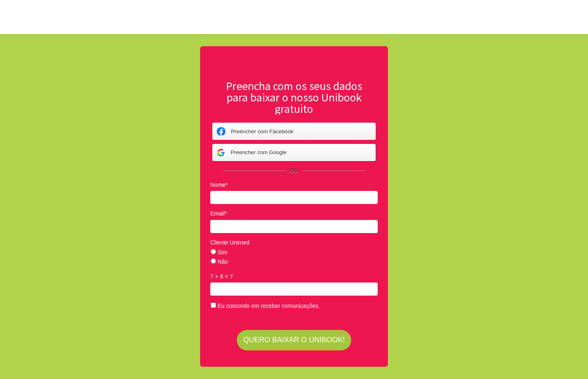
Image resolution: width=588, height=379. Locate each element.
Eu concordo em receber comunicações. (265, 306)
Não (219, 262)
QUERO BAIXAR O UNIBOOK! (294, 340)
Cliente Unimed (230, 242)
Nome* (219, 185)
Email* (218, 213)
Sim (219, 252)
